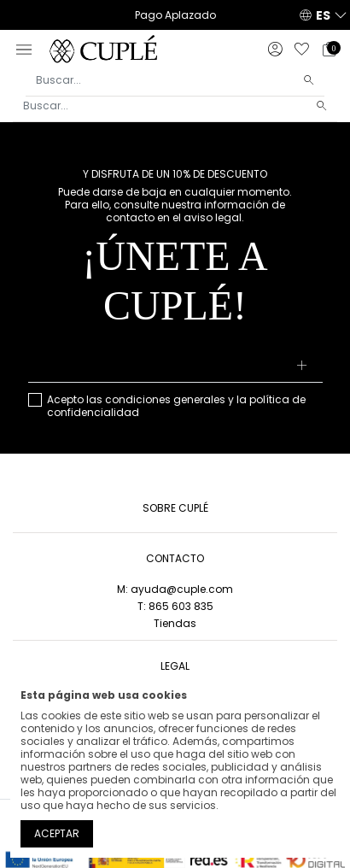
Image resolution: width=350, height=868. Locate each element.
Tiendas (175, 623)
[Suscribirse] (302, 367)
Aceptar (57, 833)
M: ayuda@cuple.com (175, 589)
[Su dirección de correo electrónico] (175, 367)
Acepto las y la (176, 406)
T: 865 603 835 (175, 606)
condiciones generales (165, 399)
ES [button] (323, 15)
